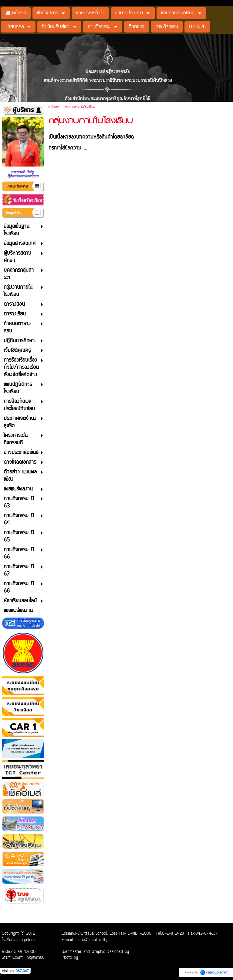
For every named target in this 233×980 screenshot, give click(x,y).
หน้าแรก (54, 107)
